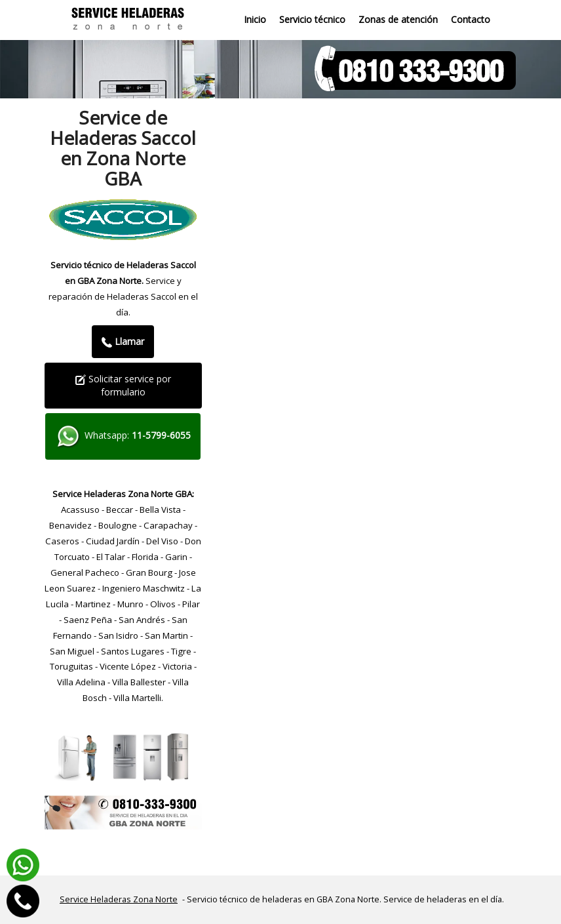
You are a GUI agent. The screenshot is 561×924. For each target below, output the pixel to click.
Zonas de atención (398, 19)
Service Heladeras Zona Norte (119, 899)
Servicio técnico (312, 19)
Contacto (471, 19)
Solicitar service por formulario (123, 385)
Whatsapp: (123, 436)
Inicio (255, 19)
